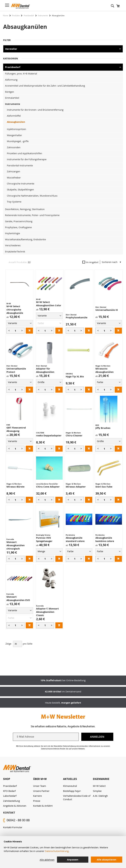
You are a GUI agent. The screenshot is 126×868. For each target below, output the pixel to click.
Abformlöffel (14, 116)
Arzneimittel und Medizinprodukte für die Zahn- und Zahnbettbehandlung (45, 86)
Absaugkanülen (16, 122)
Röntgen (9, 92)
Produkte (16, 15)
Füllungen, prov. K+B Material (21, 73)
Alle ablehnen (47, 860)
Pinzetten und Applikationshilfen (24, 153)
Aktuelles (70, 779)
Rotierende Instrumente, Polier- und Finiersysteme (32, 215)
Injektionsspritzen (16, 129)
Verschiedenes (13, 245)
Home (6, 15)
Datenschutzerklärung (57, 851)
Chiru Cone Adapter (48, 487)
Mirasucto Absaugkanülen (105, 370)
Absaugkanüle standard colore (75, 539)
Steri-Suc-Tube (104, 487)
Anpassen (73, 860)
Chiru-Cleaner (74, 435)
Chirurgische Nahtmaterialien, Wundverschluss (32, 196)
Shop (7, 779)
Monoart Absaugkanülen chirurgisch (16, 545)
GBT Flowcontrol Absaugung (16, 429)
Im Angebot (90, 262)
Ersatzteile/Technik (15, 251)
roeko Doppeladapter (49, 435)
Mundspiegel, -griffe (18, 141)
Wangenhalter (14, 135)
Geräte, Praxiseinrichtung (19, 221)
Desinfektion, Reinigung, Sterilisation (25, 209)
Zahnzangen (13, 171)
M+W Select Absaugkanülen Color (49, 304)
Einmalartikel (12, 98)
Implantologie (12, 233)
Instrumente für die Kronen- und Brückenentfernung (35, 110)
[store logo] (21, 6)
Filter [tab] (7, 40)
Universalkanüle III (107, 310)
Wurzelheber (14, 178)
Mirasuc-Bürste (15, 487)
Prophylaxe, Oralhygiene (18, 227)
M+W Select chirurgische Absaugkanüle (15, 310)
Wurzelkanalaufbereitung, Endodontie (25, 239)
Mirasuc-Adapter (76, 487)
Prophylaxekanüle (77, 317)
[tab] (18, 779)
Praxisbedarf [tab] (13, 67)
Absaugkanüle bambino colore (105, 539)
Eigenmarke (101, 779)
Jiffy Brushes (103, 428)
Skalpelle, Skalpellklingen (20, 189)
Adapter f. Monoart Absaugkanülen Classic (47, 612)
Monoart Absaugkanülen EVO (18, 598)
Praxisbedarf (29, 15)
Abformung (11, 80)
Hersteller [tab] (11, 49)
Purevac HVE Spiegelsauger (44, 539)
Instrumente (43, 15)
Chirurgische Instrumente (21, 183)
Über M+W (40, 779)
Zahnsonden (14, 147)
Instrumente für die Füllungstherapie (27, 159)
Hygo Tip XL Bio (75, 376)
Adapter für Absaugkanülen (45, 370)
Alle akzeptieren (107, 860)
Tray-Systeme (14, 202)
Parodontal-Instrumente (20, 165)
